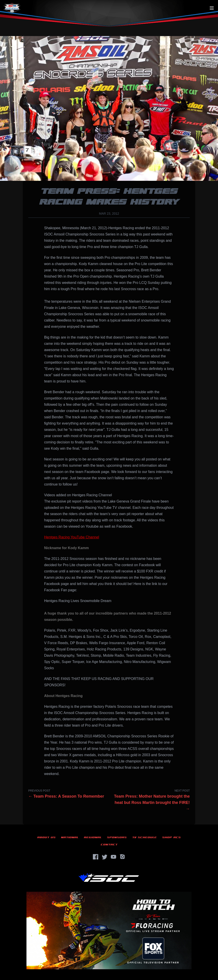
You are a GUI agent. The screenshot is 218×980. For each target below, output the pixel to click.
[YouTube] (113, 857)
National (70, 837)
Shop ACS (171, 837)
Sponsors (117, 837)
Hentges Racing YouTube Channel (72, 537)
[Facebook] (96, 857)
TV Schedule (144, 837)
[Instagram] (122, 857)
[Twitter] (105, 857)
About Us (46, 837)
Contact (109, 845)
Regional (93, 837)
